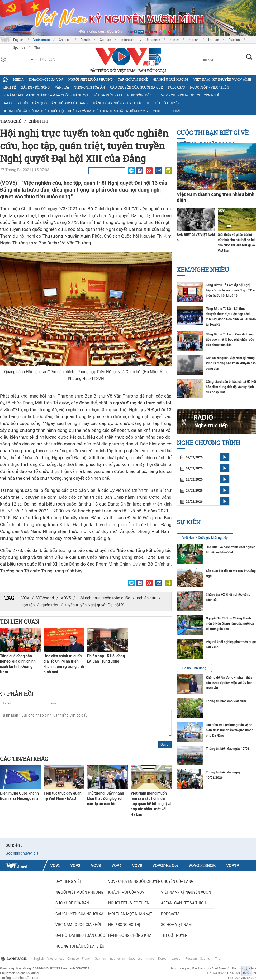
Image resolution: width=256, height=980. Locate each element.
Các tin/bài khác (24, 759)
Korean (194, 40)
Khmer (174, 40)
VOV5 (66, 598)
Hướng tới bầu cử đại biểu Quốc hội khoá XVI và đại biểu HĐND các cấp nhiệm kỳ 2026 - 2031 (81, 111)
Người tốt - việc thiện (210, 87)
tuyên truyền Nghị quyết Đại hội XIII (96, 605)
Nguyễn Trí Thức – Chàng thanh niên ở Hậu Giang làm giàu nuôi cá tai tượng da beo (230, 624)
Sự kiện (189, 522)
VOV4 (116, 866)
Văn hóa (62, 87)
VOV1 (55, 866)
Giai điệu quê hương (171, 79)
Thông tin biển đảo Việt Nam (226, 701)
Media (18, 79)
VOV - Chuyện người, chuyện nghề (191, 95)
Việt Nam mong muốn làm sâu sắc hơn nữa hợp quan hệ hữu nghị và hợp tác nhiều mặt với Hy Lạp (151, 804)
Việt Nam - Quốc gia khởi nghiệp (205, 538)
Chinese (65, 40)
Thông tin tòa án (90, 87)
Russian (234, 40)
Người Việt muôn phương (91, 79)
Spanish (206, 959)
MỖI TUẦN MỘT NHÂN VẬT (130, 914)
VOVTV (233, 866)
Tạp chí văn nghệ (133, 79)
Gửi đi (165, 744)
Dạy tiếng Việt (69, 881)
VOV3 (96, 866)
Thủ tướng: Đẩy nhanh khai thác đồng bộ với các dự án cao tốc (106, 798)
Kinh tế (9, 87)
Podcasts (176, 87)
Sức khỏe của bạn (72, 903)
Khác (173, 111)
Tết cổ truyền (167, 103)
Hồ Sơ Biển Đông (194, 668)
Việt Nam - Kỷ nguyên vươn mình (222, 79)
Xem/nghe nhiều (203, 270)
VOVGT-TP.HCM (202, 866)
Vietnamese (41, 40)
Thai (218, 959)
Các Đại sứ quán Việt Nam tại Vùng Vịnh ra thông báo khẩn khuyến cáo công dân (231, 363)
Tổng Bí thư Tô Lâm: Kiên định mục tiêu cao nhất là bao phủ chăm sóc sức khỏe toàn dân (231, 340)
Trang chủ (11, 121)
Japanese (153, 40)
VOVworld (45, 598)
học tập (28, 605)
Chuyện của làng (177, 881)
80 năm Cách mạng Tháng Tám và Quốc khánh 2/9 (45, 95)
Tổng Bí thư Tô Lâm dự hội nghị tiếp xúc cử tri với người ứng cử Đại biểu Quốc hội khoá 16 (230, 290)
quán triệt (50, 605)
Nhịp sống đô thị (141, 95)
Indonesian (129, 40)
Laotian (214, 40)
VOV (25, 598)
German (105, 40)
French (85, 40)
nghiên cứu (147, 598)
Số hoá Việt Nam (108, 95)
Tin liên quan (20, 621)
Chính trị (38, 121)
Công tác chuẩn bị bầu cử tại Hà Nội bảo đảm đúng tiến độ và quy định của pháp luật (231, 387)
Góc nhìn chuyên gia (22, 853)
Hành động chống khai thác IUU (121, 103)
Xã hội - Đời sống (35, 87)
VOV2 (75, 866)
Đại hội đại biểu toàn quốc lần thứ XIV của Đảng (45, 103)
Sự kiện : (14, 845)
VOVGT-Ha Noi (165, 866)
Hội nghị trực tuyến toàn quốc (104, 598)
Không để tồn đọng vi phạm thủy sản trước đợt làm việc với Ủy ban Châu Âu (229, 683)
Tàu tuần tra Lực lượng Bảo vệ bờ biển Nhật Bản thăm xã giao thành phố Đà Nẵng (230, 730)
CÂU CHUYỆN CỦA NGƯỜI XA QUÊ (136, 87)
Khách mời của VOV (46, 79)
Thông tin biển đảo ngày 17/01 (228, 749)
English (18, 40)
